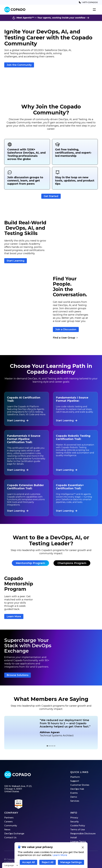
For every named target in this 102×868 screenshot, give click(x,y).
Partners (9, 818)
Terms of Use (77, 830)
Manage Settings (71, 862)
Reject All (48, 862)
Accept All (28, 862)
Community (11, 826)
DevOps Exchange (14, 834)
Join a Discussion (66, 329)
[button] (11, 865)
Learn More (14, 616)
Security (75, 822)
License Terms (78, 842)
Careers (8, 822)
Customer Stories (80, 785)
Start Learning (16, 261)
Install (74, 838)
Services (75, 801)
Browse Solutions (18, 675)
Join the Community (19, 65)
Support (75, 781)
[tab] (30, 563)
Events (74, 793)
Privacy (74, 818)
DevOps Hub (77, 789)
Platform (75, 777)
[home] (15, 10)
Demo (74, 797)
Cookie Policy (78, 826)
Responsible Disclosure (83, 834)
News (7, 830)
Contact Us (10, 838)
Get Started (51, 196)
